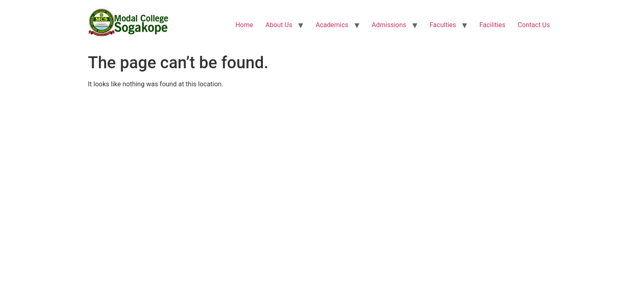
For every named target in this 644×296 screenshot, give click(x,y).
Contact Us (534, 25)
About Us (279, 25)
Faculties (443, 25)
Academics (332, 25)
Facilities (492, 25)
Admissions (389, 25)
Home (244, 25)
